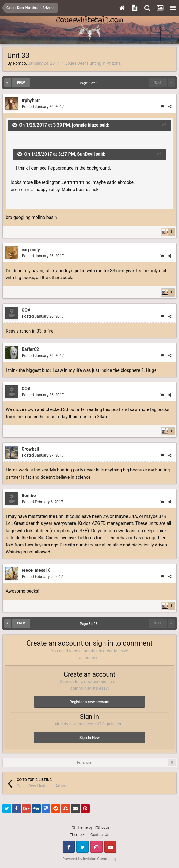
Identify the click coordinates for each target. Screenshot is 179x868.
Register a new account (89, 702)
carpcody (31, 250)
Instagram (96, 847)
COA (26, 310)
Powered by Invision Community (90, 859)
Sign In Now (89, 738)
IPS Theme (79, 827)
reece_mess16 (36, 570)
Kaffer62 (30, 349)
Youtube (110, 847)
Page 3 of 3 (89, 83)
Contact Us (100, 835)
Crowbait (30, 449)
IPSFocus (102, 827)
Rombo (19, 63)
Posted (43, 107)
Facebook (69, 847)
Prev (21, 82)
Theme (77, 835)
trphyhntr (31, 100)
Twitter (83, 847)
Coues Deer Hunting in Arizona (93, 63)
